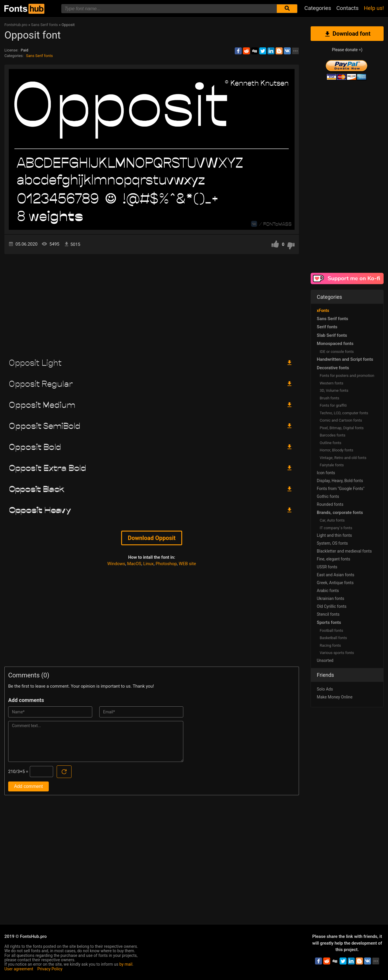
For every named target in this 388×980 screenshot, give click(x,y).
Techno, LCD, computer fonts (344, 413)
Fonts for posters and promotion (347, 376)
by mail (126, 964)
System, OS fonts (332, 543)
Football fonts (331, 630)
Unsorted (325, 660)
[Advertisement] (152, 304)
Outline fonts (330, 443)
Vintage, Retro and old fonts (343, 458)
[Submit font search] (287, 9)
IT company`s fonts (336, 528)
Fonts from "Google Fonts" (341, 489)
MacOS (134, 564)
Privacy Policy (50, 969)
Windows (116, 564)
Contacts (347, 8)
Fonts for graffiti (333, 405)
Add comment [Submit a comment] (28, 786)
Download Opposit (152, 538)
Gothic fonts (328, 496)
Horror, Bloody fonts (336, 450)
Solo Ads (325, 689)
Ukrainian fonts (330, 598)
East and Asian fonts (336, 575)
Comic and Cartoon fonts (341, 420)
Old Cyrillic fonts (332, 606)
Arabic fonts (328, 591)
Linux (149, 564)
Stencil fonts (328, 614)
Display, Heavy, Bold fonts (340, 481)
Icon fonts (326, 473)
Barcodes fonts (333, 435)
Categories (318, 8)
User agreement (19, 969)
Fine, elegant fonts (333, 559)
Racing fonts (330, 645)
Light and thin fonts (334, 535)
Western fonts (332, 383)
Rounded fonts (330, 504)
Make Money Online (335, 697)
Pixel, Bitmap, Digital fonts (342, 428)
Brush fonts (329, 398)
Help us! (374, 8)
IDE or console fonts (337, 352)
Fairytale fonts (332, 465)
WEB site (187, 564)
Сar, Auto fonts (332, 520)
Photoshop (166, 564)
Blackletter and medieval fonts (344, 551)
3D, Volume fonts (334, 390)
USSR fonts (327, 567)
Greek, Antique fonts (335, 583)
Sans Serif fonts (39, 56)
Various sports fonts (337, 653)
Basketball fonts (333, 638)
